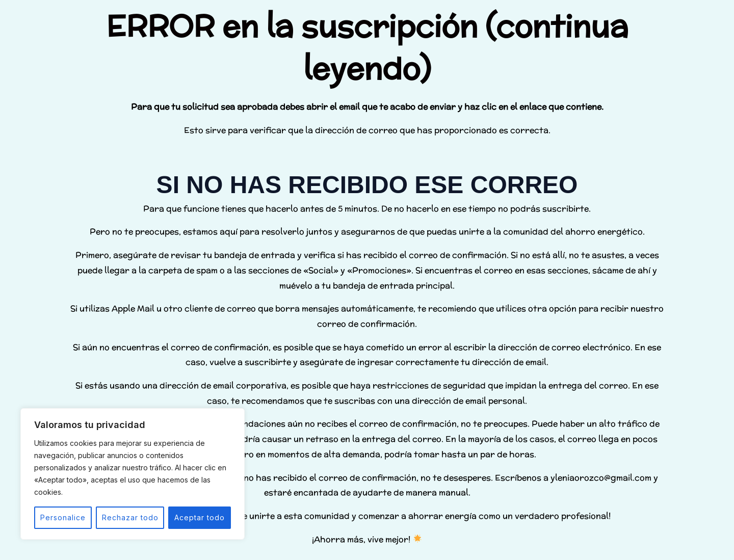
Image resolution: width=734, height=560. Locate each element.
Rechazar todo (130, 517)
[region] (133, 474)
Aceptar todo (200, 517)
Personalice (63, 517)
